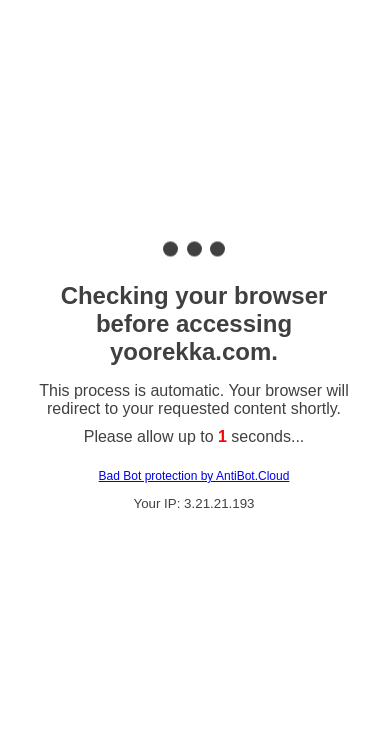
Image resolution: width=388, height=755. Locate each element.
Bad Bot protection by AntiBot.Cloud (194, 476)
